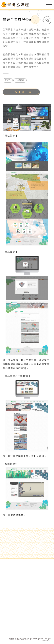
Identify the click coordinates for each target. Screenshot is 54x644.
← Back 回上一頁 (21, 93)
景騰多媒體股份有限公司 (19, 639)
